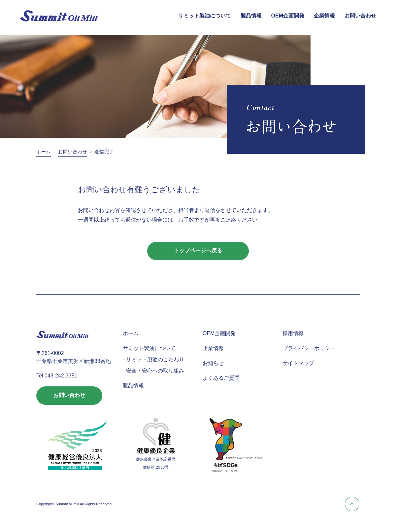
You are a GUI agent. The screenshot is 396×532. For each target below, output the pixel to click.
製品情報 (251, 16)
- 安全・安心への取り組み (153, 371)
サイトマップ (298, 363)
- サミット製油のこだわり (153, 359)
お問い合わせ (360, 16)
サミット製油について (205, 16)
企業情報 (324, 16)
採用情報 (293, 333)
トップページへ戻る (198, 251)
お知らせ (213, 363)
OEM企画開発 (288, 16)
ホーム (44, 152)
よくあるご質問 (221, 378)
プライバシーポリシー (309, 348)
